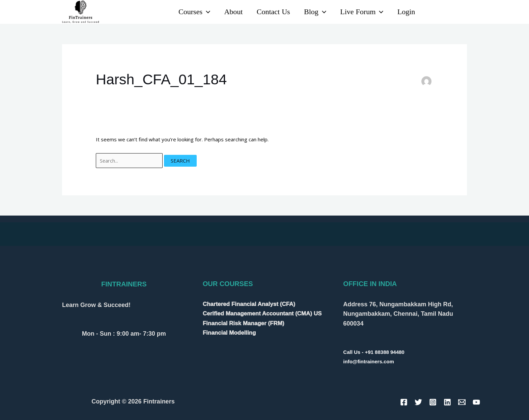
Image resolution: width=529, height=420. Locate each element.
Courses (189, 12)
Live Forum (360, 12)
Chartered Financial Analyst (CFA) (249, 304)
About (229, 12)
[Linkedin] (433, 12)
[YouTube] (448, 12)
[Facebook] (404, 402)
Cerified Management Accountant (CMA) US (262, 314)
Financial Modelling (229, 332)
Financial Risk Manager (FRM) (244, 323)
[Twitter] (418, 402)
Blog (313, 12)
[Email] (462, 402)
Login (406, 12)
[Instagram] (463, 12)
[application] (201, 12)
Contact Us (270, 12)
